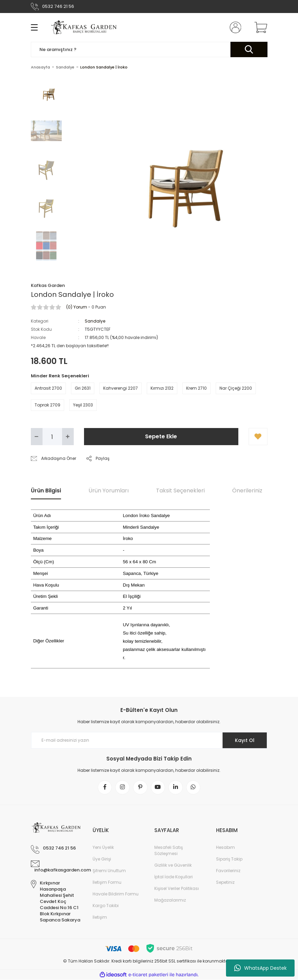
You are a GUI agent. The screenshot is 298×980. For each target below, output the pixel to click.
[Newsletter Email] (149, 740)
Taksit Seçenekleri (180, 491)
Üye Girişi (102, 859)
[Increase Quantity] (68, 437)
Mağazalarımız (170, 900)
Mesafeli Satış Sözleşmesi (169, 851)
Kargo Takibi (106, 906)
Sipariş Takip (229, 859)
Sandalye (95, 321)
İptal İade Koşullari (174, 877)
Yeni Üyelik (103, 848)
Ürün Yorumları (109, 491)
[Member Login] (234, 27)
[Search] (149, 49)
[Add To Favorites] (258, 437)
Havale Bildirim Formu (116, 894)
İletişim (100, 918)
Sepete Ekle (161, 436)
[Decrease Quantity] (37, 437)
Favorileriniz (228, 871)
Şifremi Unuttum (109, 871)
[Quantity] (52, 437)
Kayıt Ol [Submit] (244, 740)
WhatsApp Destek (260, 968)
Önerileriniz (247, 491)
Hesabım (225, 848)
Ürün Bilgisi (46, 491)
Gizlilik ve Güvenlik (173, 865)
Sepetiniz (225, 883)
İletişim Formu (107, 883)
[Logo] (85, 27)
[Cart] (259, 27)
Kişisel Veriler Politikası (177, 889)
